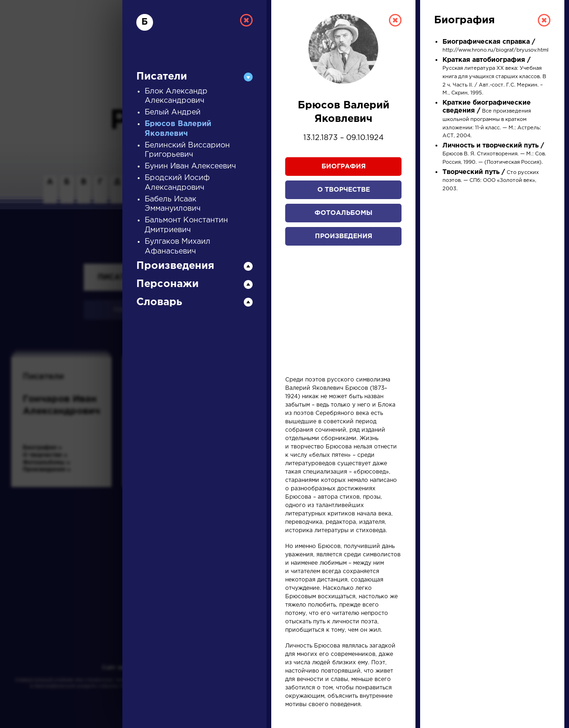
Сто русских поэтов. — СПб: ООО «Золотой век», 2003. (491, 181)
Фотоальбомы (343, 213)
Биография (344, 167)
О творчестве (344, 190)
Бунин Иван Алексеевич (190, 166)
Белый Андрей (173, 112)
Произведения (344, 236)
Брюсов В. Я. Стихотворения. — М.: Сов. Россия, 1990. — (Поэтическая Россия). (494, 154)
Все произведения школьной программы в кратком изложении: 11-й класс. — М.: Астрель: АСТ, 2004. (492, 120)
